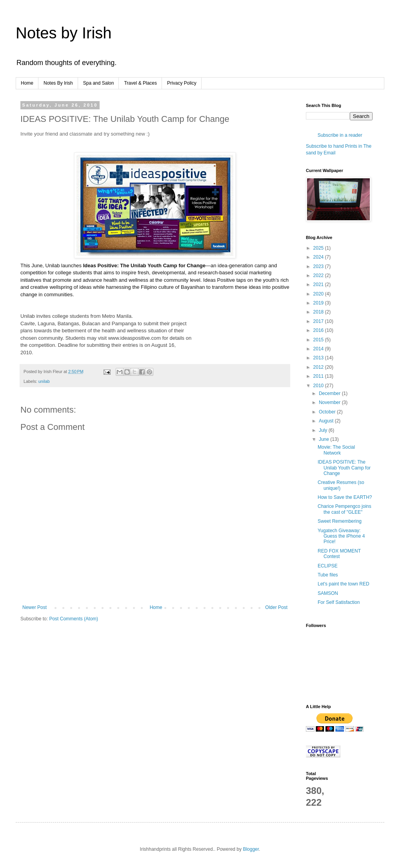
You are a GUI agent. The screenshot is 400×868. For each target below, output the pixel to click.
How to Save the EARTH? (345, 497)
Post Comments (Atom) (74, 619)
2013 (319, 358)
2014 (319, 349)
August (327, 421)
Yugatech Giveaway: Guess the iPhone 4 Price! (341, 536)
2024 (319, 257)
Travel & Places (140, 83)
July (324, 430)
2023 (319, 266)
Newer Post (35, 607)
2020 (319, 294)
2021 (319, 285)
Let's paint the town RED (344, 584)
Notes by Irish (64, 33)
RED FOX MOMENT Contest (339, 554)
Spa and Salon (99, 83)
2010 (319, 386)
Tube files (328, 575)
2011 (319, 376)
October (328, 412)
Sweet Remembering (340, 521)
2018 (319, 312)
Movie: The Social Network (336, 450)
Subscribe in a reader (340, 135)
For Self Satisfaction (339, 602)
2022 (319, 275)
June (325, 439)
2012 (319, 367)
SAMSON (328, 593)
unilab (44, 381)
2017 (319, 321)
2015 (319, 340)
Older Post (276, 607)
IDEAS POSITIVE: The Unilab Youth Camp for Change (344, 468)
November (330, 402)
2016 (319, 330)
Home (27, 83)
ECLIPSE (328, 566)
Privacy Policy (182, 83)
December (330, 393)
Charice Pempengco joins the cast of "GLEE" (345, 509)
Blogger (251, 849)
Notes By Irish (58, 83)
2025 (319, 248)
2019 (319, 303)
